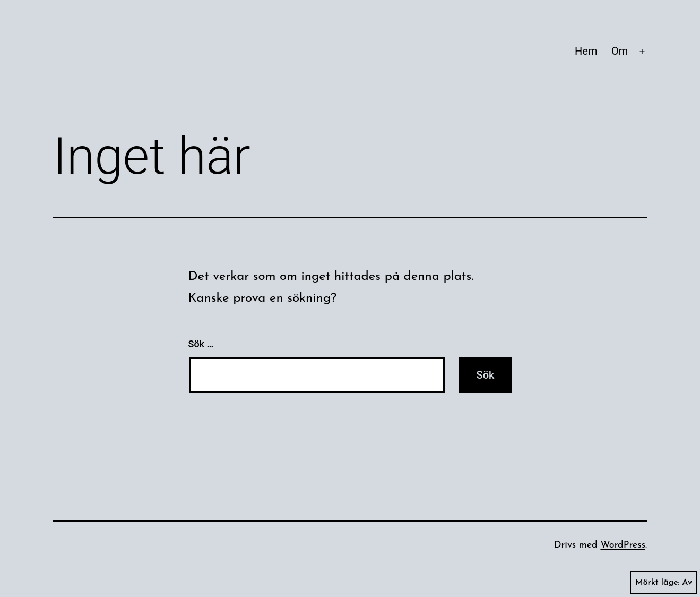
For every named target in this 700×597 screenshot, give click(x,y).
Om (620, 51)
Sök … (201, 344)
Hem (586, 51)
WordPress (623, 545)
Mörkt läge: (664, 583)
